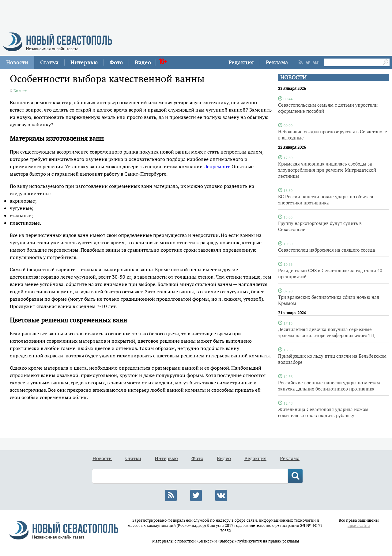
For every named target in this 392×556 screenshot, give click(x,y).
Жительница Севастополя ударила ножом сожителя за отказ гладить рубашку (323, 412)
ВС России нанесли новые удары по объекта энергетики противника (326, 200)
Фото (116, 62)
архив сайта (359, 526)
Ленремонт (217, 166)
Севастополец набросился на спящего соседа (327, 250)
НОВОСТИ (293, 77)
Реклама (277, 62)
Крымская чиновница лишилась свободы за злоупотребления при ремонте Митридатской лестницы (327, 170)
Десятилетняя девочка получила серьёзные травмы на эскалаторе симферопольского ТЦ (326, 332)
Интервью (84, 62)
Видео (143, 62)
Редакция (241, 62)
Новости (17, 62)
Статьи (49, 62)
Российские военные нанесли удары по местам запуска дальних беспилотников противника (329, 386)
